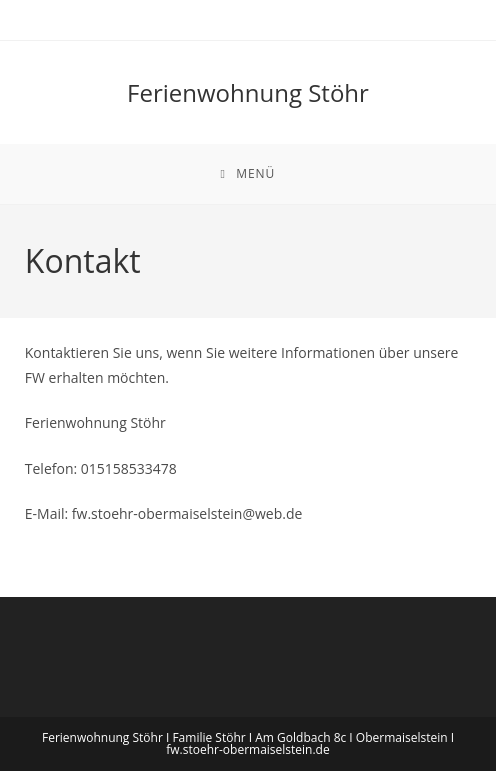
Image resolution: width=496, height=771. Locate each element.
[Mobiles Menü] (248, 174)
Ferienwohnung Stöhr (248, 92)
